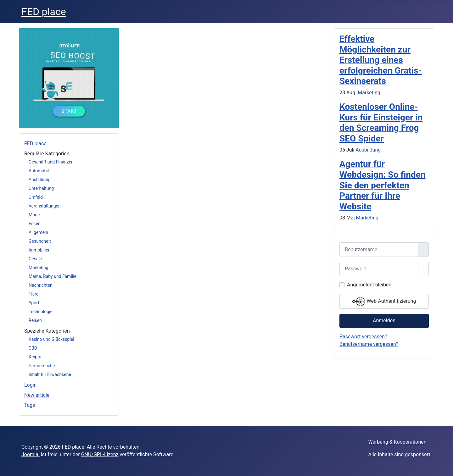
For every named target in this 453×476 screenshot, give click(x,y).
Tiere (34, 294)
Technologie (41, 312)
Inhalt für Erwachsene (50, 374)
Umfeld (36, 197)
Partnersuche (42, 366)
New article (37, 395)
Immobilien (40, 250)
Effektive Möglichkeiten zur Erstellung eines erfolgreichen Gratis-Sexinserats (381, 60)
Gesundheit (40, 241)
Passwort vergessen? (363, 337)
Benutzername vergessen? (369, 344)
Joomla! (31, 454)
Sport (34, 303)
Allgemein (38, 232)
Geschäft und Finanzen (51, 162)
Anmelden (384, 321)
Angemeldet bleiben (369, 285)
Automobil (39, 171)
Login (30, 385)
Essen (35, 224)
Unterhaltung (41, 188)
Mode (34, 215)
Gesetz (35, 259)
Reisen (35, 320)
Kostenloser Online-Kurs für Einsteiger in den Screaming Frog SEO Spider (381, 123)
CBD (33, 348)
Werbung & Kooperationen (397, 442)
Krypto (35, 357)
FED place (35, 144)
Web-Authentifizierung (384, 302)
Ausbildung (40, 180)
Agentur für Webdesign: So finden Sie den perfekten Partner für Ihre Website (383, 185)
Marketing (39, 268)
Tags (30, 405)
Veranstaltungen (45, 206)
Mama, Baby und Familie (53, 276)
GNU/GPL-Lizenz (100, 454)
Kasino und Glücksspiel (51, 339)
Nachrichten (41, 285)
